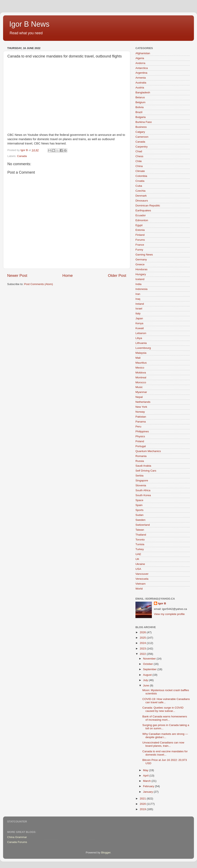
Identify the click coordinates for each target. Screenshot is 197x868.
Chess (139, 156)
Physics (140, 436)
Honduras (141, 269)
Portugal (141, 446)
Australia (141, 83)
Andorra (140, 63)
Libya (139, 338)
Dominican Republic (148, 206)
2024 (143, 643)
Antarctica (142, 68)
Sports (139, 510)
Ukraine (140, 564)
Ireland (140, 304)
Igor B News (29, 24)
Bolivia (140, 107)
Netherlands (143, 402)
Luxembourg (143, 348)
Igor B (162, 603)
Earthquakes (143, 210)
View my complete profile (169, 614)
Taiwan (140, 530)
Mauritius (141, 363)
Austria (140, 88)
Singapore (142, 480)
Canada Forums (17, 842)
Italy (138, 313)
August (148, 675)
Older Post (117, 275)
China (139, 166)
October (148, 664)
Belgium (140, 102)
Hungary (141, 274)
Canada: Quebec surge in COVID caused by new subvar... (163, 709)
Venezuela (142, 579)
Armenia (141, 78)
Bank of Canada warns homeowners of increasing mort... (165, 718)
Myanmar (141, 392)
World (139, 589)
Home (68, 275)
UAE (138, 554)
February (149, 786)
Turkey (140, 549)
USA (138, 569)
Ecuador (141, 215)
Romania (141, 456)
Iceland (140, 279)
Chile (139, 161)
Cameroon (142, 137)
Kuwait (140, 328)
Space (139, 500)
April (146, 776)
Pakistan (141, 417)
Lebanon (141, 333)
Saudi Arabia (143, 466)
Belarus (140, 97)
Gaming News (144, 255)
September (150, 669)
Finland (140, 235)
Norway (140, 412)
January (148, 792)
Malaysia (141, 353)
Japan (139, 318)
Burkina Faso (144, 122)
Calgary (140, 132)
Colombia (141, 176)
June (146, 685)
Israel (139, 309)
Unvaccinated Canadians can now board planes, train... (163, 744)
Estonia (140, 230)
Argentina (141, 73)
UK (137, 559)
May (146, 770)
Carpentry (141, 147)
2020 (143, 804)
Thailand (141, 535)
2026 (143, 632)
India (138, 284)
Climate (140, 171)
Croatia (140, 181)
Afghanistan (143, 53)
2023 (143, 649)
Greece (140, 264)
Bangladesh (143, 92)
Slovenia (141, 485)
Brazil (139, 112)
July (146, 680)
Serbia (139, 476)
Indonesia (141, 289)
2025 (143, 638)
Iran (138, 294)
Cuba (139, 186)
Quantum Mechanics (148, 451)
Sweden (140, 520)
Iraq (138, 299)
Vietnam (140, 584)
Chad (139, 151)
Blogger (106, 853)
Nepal (139, 397)
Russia (140, 461)
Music (139, 387)
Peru (138, 427)
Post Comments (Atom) (39, 284)
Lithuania (141, 343)
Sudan (139, 515)
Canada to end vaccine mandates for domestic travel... (165, 753)
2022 (143, 654)
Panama (141, 422)
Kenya (139, 323)
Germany (141, 259)
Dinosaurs (142, 201)
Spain (139, 505)
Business (141, 127)
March (147, 781)
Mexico (140, 368)
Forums (140, 240)
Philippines (142, 431)
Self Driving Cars (146, 471)
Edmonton (142, 220)
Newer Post (17, 275)
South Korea (143, 495)
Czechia (140, 191)
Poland (140, 441)
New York (141, 407)
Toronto (140, 540)
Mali (138, 358)
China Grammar (17, 837)
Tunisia (140, 544)
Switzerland (143, 525)
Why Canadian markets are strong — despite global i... (165, 736)
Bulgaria (141, 117)
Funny (139, 250)
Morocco (141, 382)
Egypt (139, 225)
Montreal (141, 377)
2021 (143, 799)
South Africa (143, 490)
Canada (22, 156)
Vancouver (142, 574)
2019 (143, 809)
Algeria (140, 58)
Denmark (141, 196)
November (150, 659)
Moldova (141, 373)
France (140, 245)
